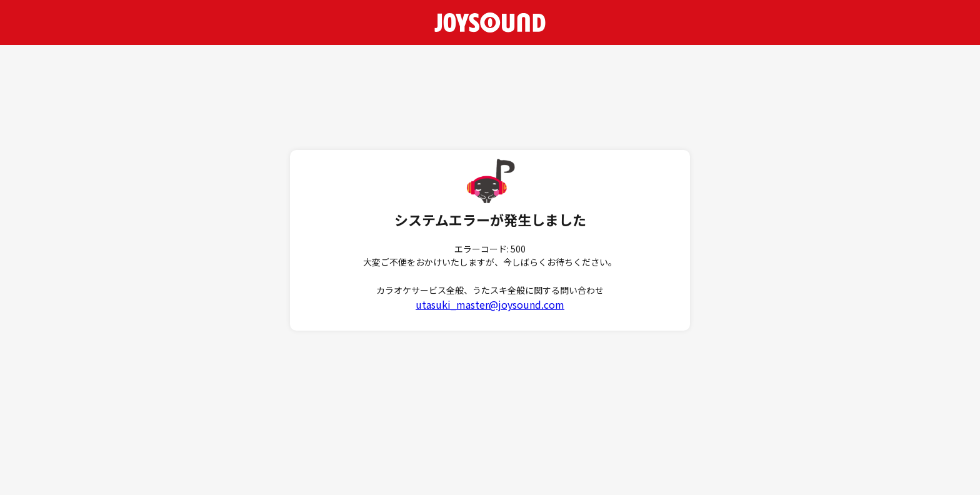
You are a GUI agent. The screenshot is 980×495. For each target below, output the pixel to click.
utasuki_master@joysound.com (490, 304)
